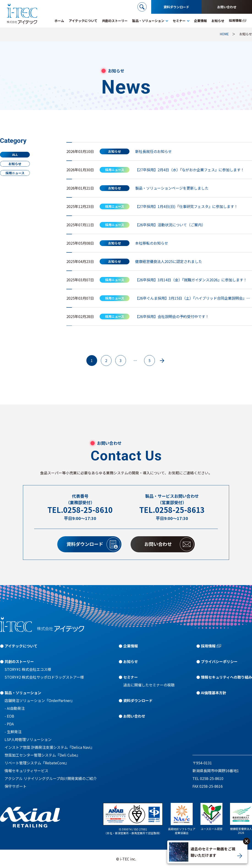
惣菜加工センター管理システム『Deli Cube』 (42, 755)
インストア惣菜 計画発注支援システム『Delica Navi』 (49, 747)
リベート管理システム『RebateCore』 (37, 763)
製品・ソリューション (23, 693)
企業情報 (131, 646)
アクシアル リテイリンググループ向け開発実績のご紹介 (51, 778)
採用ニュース (15, 173)
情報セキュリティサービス (26, 771)
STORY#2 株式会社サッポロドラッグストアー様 (44, 677)
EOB (11, 716)
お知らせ (15, 164)
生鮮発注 (14, 732)
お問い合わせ (227, 7)
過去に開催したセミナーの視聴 (149, 685)
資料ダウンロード (176, 7)
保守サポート (16, 786)
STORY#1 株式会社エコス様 (28, 669)
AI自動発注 (16, 708)
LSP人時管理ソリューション (28, 739)
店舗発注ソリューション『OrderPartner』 (40, 700)
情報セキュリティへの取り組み (226, 677)
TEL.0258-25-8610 (80, 510)
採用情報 (208, 646)
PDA (10, 724)
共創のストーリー (19, 661)
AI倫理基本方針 (214, 693)
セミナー (131, 677)
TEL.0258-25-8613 (172, 510)
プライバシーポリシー (219, 661)
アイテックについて (21, 646)
